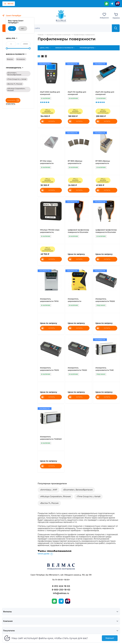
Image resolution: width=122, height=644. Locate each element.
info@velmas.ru (61, 593)
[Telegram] (112, 4)
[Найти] (116, 28)
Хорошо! (110, 638)
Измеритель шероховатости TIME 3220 (105, 370)
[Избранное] (104, 16)
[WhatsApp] (107, 4)
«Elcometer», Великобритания (78, 490)
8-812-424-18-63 (61, 586)
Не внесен (21, 59)
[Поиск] (69, 28)
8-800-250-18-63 (61, 590)
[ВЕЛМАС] (61, 16)
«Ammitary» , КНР (49, 490)
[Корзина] (116, 16)
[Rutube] (117, 4)
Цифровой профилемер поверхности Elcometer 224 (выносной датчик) (106, 232)
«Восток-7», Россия (49, 503)
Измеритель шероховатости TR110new (75, 301)
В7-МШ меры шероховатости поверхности (47, 163)
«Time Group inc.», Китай (88, 497)
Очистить (11, 104)
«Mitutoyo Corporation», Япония (55, 497)
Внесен (10, 59)
